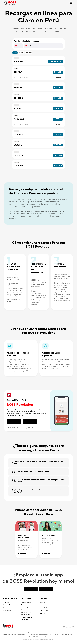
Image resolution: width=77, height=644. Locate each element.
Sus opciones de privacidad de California (16, 634)
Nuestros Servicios (10, 598)
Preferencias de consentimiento (37, 636)
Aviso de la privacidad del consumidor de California (52, 632)
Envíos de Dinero (8, 605)
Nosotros (42, 602)
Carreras (42, 605)
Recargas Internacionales (11, 608)
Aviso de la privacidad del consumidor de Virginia (44, 634)
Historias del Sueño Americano (27, 609)
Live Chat (43, 613)
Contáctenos (44, 611)
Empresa (43, 598)
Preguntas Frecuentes (47, 608)
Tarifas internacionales (14, 632)
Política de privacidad (66, 634)
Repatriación (7, 611)
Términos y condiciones (29, 632)
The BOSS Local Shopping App (26, 614)
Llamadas (6, 602)
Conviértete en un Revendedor (27, 618)
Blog (22, 605)
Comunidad (26, 598)
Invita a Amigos (26, 602)
